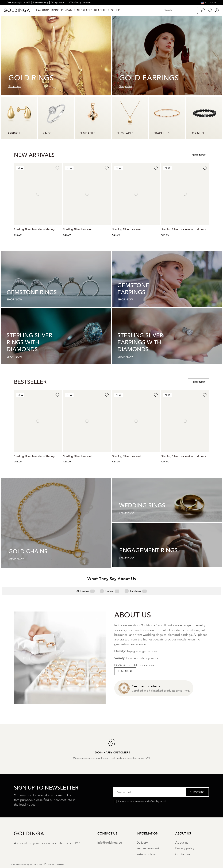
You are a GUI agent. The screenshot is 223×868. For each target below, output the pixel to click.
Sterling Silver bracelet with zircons (184, 229)
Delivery (142, 820)
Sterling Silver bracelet (77, 229)
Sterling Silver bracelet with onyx (35, 229)
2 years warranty (41, 2)
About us (182, 820)
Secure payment (148, 826)
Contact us (183, 832)
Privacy (49, 842)
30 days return (58, 2)
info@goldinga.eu (110, 820)
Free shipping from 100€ (19, 2)
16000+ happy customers (79, 2)
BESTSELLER (30, 382)
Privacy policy (185, 826)
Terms (60, 842)
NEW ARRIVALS (34, 155)
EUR (213, 2)
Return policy (146, 832)
